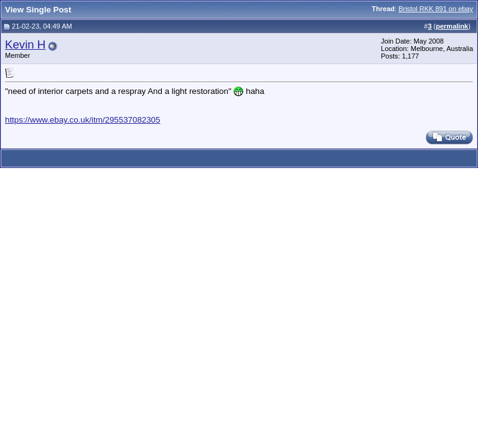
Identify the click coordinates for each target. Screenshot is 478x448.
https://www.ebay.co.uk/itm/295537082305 (82, 120)
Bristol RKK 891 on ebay (436, 9)
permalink (452, 26)
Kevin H (25, 44)
